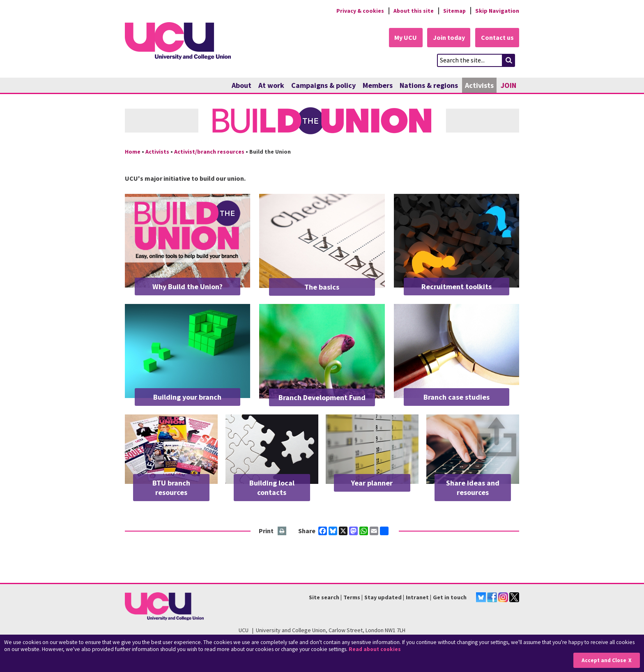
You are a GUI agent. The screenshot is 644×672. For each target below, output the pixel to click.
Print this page (282, 531)
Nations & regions (429, 85)
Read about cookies (376, 649)
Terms (352, 597)
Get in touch (450, 597)
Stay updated (383, 597)
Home (133, 152)
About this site (413, 11)
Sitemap (454, 11)
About (241, 85)
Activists (479, 85)
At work (271, 85)
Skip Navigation (497, 11)
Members (378, 85)
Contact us (497, 38)
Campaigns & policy (323, 85)
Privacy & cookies (359, 11)
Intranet (417, 597)
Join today (448, 38)
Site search (324, 597)
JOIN (508, 85)
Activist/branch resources (209, 152)
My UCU (404, 38)
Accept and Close (604, 660)
